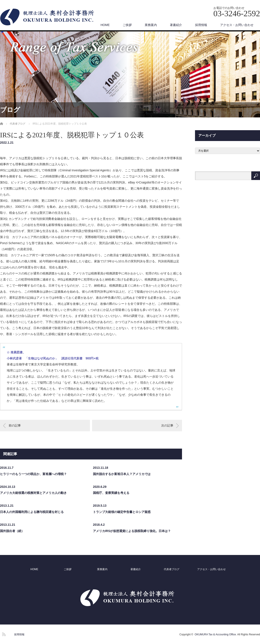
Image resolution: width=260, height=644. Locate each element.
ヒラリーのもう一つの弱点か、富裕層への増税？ (33, 474)
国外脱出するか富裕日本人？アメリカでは (122, 474)
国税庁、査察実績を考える (111, 493)
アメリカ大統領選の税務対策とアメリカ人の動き (33, 493)
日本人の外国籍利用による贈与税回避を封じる (32, 512)
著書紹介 (176, 25)
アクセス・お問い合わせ (237, 25)
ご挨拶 (127, 25)
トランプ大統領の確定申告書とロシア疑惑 (122, 512)
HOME (105, 25)
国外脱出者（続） (12, 531)
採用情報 (201, 25)
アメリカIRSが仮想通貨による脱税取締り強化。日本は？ (132, 531)
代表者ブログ (172, 569)
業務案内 (151, 25)
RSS (3, 634)
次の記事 (167, 425)
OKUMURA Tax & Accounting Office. (216, 634)
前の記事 (15, 425)
